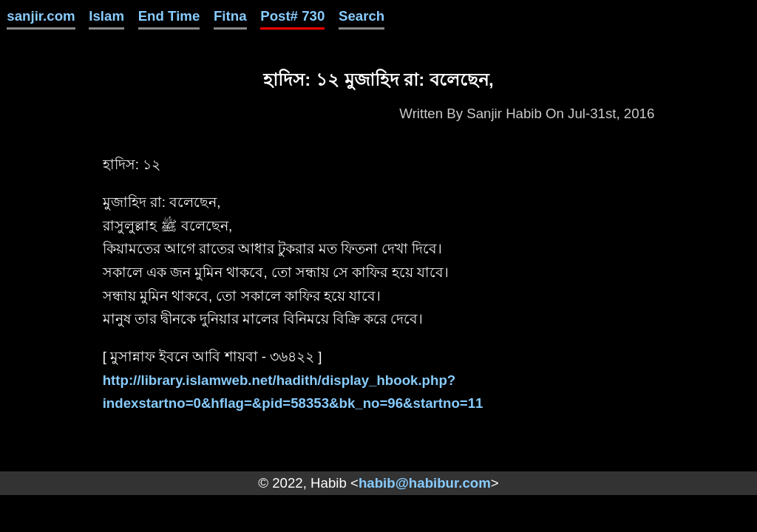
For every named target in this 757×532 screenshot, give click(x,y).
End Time (169, 16)
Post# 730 (292, 16)
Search (361, 16)
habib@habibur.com (425, 483)
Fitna (230, 16)
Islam (106, 16)
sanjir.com (41, 16)
